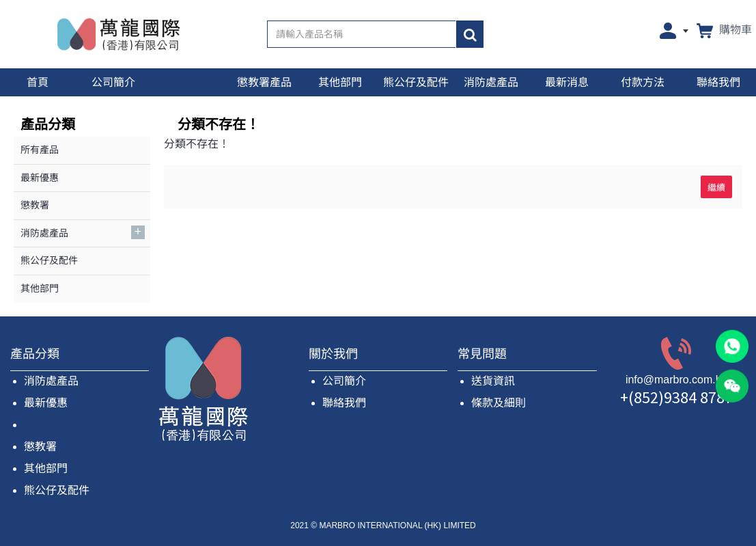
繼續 (716, 187)
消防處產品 (51, 381)
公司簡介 (344, 381)
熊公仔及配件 (57, 490)
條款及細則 (499, 403)
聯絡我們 (344, 403)
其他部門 (46, 468)
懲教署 (40, 447)
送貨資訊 (493, 381)
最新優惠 (46, 403)
